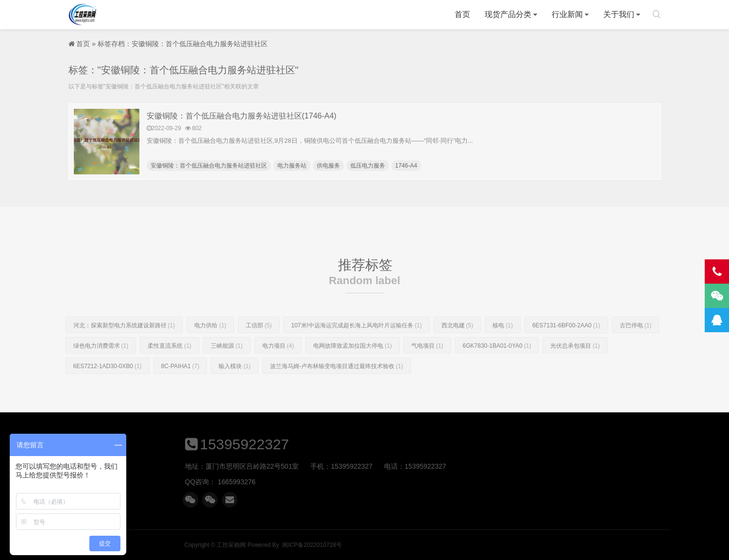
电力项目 (278, 366)
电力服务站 (292, 166)
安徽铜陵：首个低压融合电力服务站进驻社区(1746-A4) (242, 116)
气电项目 (427, 366)
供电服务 (328, 166)
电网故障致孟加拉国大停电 (353, 366)
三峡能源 (227, 366)
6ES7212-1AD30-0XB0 (108, 386)
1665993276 (431, 482)
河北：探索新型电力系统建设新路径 (124, 345)
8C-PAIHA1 (180, 386)
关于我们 (619, 14)
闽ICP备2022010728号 (510, 545)
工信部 (259, 345)
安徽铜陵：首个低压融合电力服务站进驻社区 (209, 166)
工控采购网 (83, 15)
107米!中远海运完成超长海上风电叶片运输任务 (357, 345)
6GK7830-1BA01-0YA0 (497, 366)
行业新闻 (567, 14)
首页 (462, 14)
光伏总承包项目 (575, 366)
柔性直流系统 (170, 366)
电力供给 (210, 345)
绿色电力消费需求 (101, 366)
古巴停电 (636, 345)
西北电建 (458, 345)
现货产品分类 (508, 14)
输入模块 (235, 386)
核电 (503, 345)
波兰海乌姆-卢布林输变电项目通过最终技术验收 (337, 386)
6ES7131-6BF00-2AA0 (566, 345)
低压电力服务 (368, 166)
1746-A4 (406, 166)
